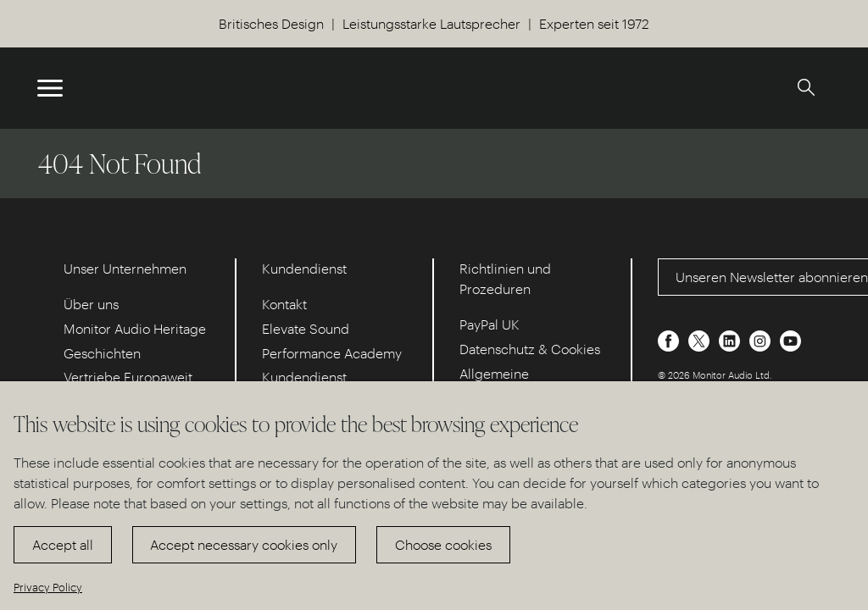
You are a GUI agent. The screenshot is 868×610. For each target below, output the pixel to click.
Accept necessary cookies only (244, 544)
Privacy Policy (48, 587)
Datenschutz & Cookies (530, 349)
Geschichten (102, 353)
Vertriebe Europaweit (128, 377)
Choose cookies (443, 544)
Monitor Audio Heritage (135, 328)
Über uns (91, 304)
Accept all (63, 544)
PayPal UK (490, 324)
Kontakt (284, 304)
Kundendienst (304, 377)
